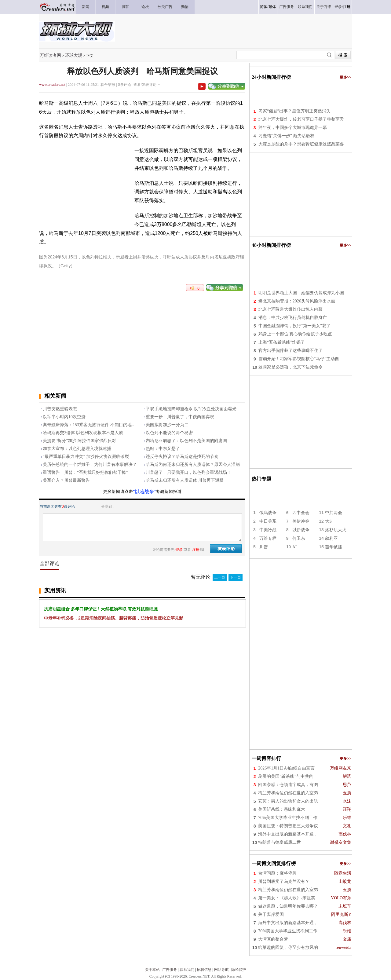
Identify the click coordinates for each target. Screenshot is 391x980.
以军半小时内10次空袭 (64, 417)
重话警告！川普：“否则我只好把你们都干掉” (85, 472)
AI (295, 547)
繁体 (272, 7)
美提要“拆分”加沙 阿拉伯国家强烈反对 (79, 441)
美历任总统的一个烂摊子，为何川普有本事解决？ (90, 464)
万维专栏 (268, 538)
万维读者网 (50, 55)
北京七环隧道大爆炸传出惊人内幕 (291, 309)
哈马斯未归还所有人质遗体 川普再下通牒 (185, 480)
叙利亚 (331, 538)
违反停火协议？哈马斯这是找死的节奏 (182, 457)
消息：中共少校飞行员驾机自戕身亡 (293, 318)
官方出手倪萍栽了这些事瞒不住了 (291, 351)
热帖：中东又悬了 (163, 449)
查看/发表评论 (145, 85)
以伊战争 (301, 530)
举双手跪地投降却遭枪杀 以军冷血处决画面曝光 (191, 409)
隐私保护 (239, 970)
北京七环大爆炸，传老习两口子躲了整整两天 (301, 119)
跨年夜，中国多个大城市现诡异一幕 (293, 128)
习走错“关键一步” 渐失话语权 (287, 136)
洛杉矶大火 (336, 530)
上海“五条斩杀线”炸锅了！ (284, 342)
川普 (264, 547)
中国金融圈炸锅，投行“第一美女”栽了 (294, 326)
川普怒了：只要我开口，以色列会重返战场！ (188, 472)
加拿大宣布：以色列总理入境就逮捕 (77, 449)
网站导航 (221, 970)
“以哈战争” (145, 492)
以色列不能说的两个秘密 (169, 433)
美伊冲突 (301, 521)
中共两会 (334, 513)
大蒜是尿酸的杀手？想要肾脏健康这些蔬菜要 (301, 144)
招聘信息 (204, 970)
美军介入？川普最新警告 (66, 480)
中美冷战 (268, 530)
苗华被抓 (334, 547)
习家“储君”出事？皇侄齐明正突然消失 (294, 111)
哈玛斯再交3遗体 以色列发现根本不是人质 (83, 433)
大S (328, 521)
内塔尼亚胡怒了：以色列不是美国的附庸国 (186, 441)
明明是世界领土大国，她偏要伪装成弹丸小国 (301, 293)
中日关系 (268, 521)
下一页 (236, 577)
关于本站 (152, 970)
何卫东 (299, 538)
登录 (338, 7)
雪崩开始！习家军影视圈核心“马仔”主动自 (299, 359)
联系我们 (187, 970)
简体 (264, 7)
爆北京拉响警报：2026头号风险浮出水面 (297, 301)
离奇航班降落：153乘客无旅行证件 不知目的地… (89, 425)
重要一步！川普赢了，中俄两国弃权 (180, 417)
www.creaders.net (52, 85)
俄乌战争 (268, 513)
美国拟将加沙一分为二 (167, 425)
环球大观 (74, 55)
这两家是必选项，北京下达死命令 (291, 367)
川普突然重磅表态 (60, 409)
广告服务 (170, 970)
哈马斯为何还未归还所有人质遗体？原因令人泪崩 (193, 464)
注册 (347, 7)
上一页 (220, 577)
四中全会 (301, 513)
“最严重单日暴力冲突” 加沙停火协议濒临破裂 (86, 457)
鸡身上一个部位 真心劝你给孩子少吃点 (295, 334)
